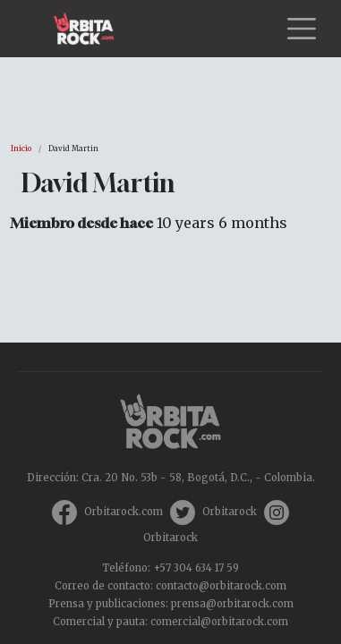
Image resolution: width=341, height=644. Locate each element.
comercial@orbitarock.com (219, 622)
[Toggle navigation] (302, 29)
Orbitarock (230, 512)
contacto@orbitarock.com (221, 586)
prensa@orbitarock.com (232, 604)
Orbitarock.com (124, 512)
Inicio (21, 148)
